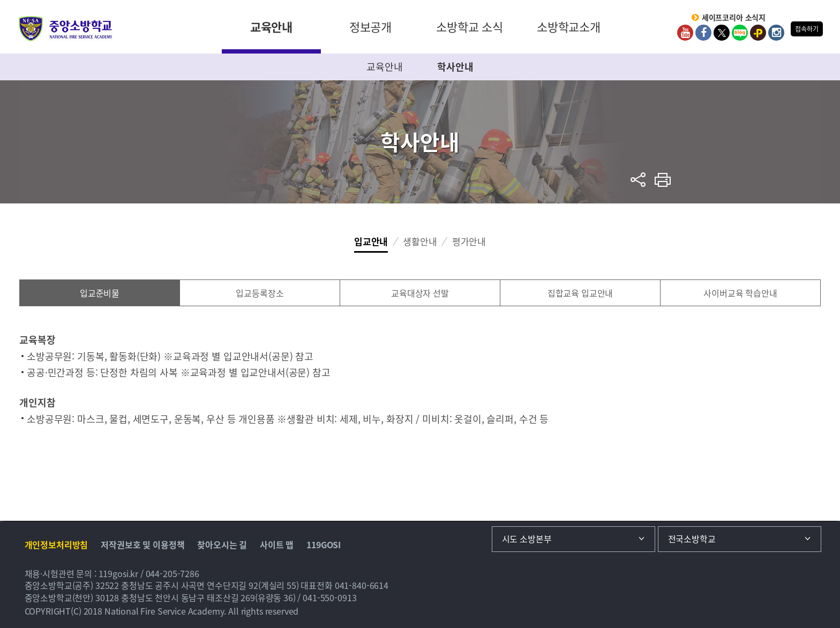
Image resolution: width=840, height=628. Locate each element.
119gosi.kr (119, 573)
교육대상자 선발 (420, 293)
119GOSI (324, 544)
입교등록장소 (260, 293)
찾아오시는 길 (222, 544)
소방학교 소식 (470, 27)
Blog (740, 33)
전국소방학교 (692, 539)
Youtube (685, 33)
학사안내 (455, 67)
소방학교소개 (569, 27)
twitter (722, 33)
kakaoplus (758, 33)
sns (638, 180)
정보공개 (370, 27)
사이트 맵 (277, 544)
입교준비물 (100, 293)
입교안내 (371, 241)
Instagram (776, 33)
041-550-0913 (329, 597)
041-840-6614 (362, 585)
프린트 (663, 180)
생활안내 (420, 241)
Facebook (703, 33)
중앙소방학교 (66, 29)
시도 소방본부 (527, 539)
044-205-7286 (172, 573)
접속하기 (807, 29)
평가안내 (469, 241)
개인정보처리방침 (57, 544)
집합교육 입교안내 (580, 293)
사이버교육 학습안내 (740, 293)
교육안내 (271, 27)
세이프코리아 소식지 (734, 18)
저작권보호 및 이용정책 (142, 544)
